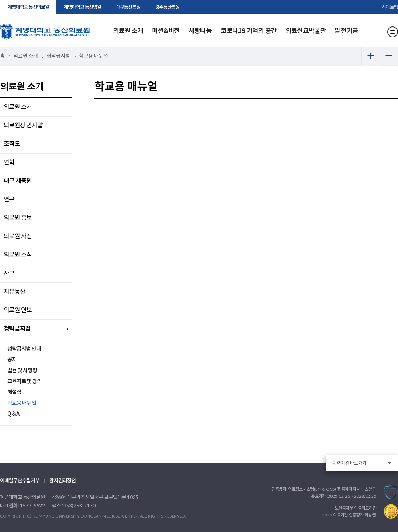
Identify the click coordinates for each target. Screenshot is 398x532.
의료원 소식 (18, 255)
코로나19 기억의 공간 (249, 31)
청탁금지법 (17, 329)
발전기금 (346, 31)
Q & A (13, 414)
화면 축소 (389, 56)
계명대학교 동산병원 (82, 7)
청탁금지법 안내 (24, 349)
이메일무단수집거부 (20, 481)
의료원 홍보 (18, 218)
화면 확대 (371, 56)
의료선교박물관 (306, 31)
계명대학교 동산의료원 (28, 7)
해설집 (14, 392)
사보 (9, 273)
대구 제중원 (18, 181)
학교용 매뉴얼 (22, 403)
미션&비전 (166, 31)
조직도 (12, 144)
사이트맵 (390, 7)
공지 (12, 360)
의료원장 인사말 (23, 126)
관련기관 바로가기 (350, 463)
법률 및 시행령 (22, 371)
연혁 (9, 163)
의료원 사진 (18, 236)
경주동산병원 (167, 7)
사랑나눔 (200, 31)
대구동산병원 (128, 7)
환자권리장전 (62, 481)
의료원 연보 (18, 310)
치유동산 (14, 292)
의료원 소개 (128, 31)
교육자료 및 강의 (24, 382)
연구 (9, 200)
